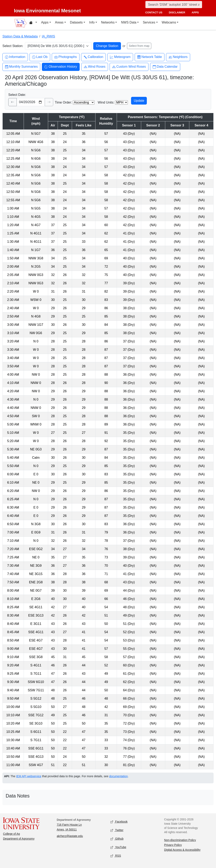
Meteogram (120, 57)
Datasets (76, 22)
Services (149, 22)
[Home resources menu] (33, 23)
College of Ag (11, 834)
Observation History (61, 67)
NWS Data (129, 22)
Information (15, 57)
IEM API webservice (29, 776)
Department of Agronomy (19, 839)
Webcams (169, 22)
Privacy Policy (173, 845)
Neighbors (178, 57)
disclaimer (177, 12)
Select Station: (13, 46)
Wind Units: (106, 102)
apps (195, 12)
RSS (116, 856)
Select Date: (17, 95)
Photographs (66, 57)
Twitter (117, 830)
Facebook (119, 822)
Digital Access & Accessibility (182, 850)
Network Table (150, 57)
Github (117, 839)
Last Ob (40, 57)
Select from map (139, 46)
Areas (59, 22)
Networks (108, 22)
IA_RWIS (49, 36)
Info (92, 22)
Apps (45, 22)
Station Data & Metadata (20, 36)
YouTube (118, 847)
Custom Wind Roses (129, 67)
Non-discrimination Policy (180, 840)
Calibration (93, 57)
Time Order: (63, 102)
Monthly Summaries (21, 67)
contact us (154, 12)
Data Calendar (165, 67)
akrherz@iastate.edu (70, 836)
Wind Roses (95, 67)
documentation (119, 776)
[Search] (174, 5)
